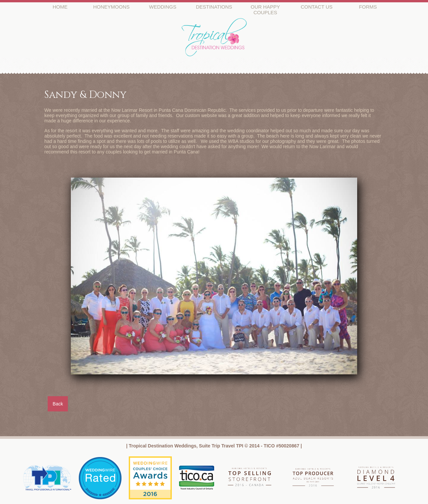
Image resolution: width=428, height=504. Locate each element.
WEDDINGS (163, 7)
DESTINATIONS (214, 7)
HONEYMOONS (111, 7)
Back (58, 404)
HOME (60, 7)
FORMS (368, 7)
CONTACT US (316, 7)
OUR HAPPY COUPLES (265, 10)
